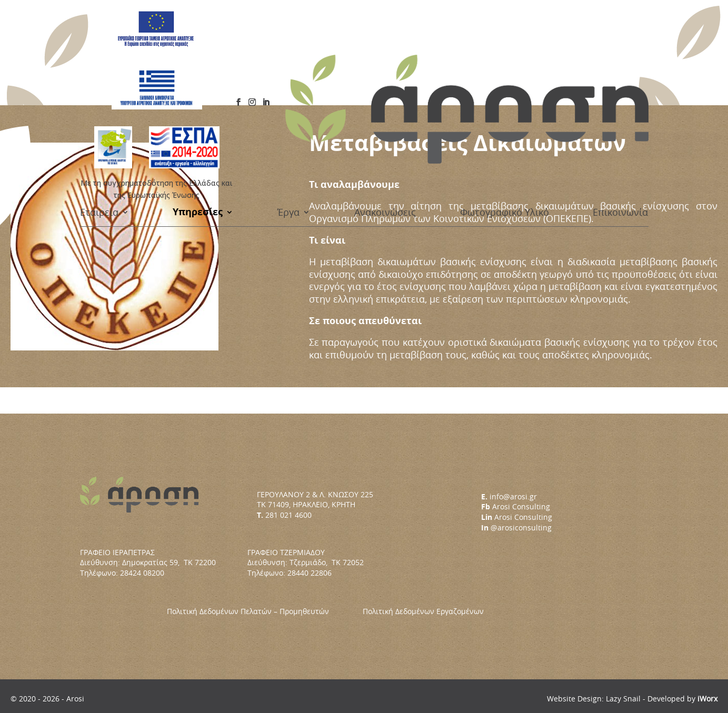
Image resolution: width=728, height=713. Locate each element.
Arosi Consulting (521, 506)
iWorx (707, 699)
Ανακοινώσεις (385, 83)
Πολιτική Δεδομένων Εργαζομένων (423, 611)
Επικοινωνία (620, 83)
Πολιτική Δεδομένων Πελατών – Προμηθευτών (265, 611)
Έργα (288, 83)
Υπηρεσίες (198, 83)
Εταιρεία (99, 83)
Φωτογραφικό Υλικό (505, 83)
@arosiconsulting (521, 528)
